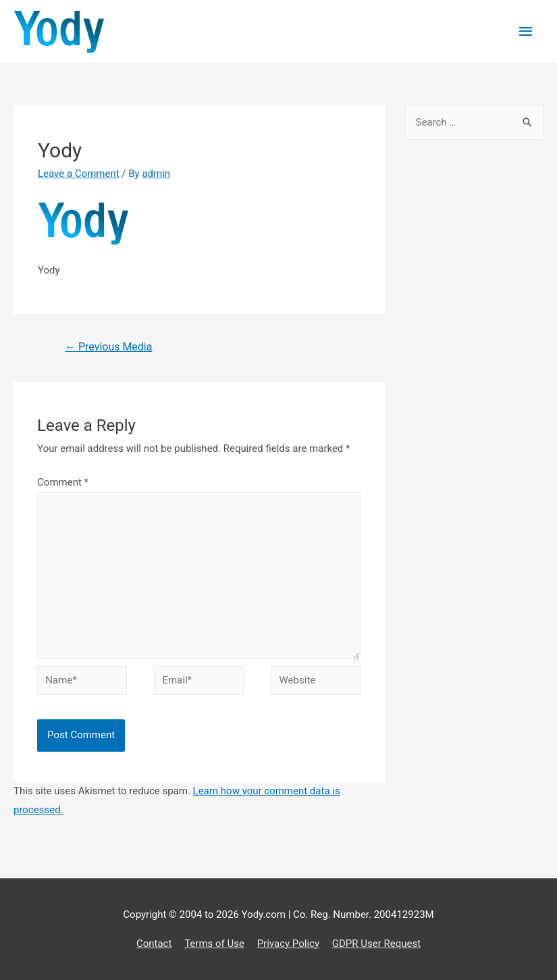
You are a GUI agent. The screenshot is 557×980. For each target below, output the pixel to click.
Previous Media (108, 347)
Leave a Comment (79, 174)
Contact (154, 944)
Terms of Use (214, 944)
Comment (63, 482)
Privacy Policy (288, 944)
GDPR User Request (376, 944)
